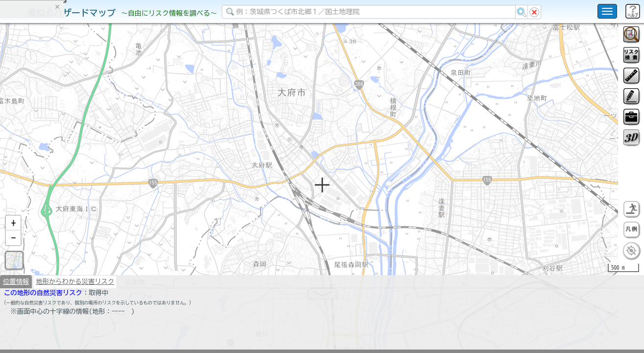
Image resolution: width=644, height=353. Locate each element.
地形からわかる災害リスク (75, 307)
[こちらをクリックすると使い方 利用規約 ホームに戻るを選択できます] (607, 11)
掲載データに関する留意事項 (54, 167)
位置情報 (16, 307)
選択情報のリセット (103, 193)
